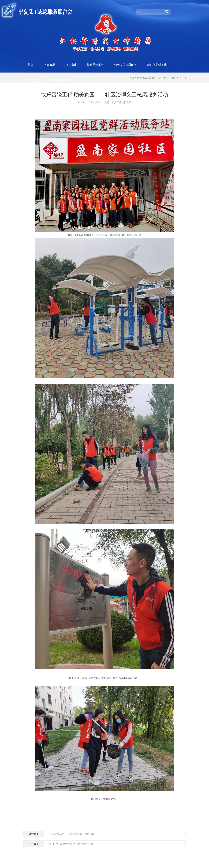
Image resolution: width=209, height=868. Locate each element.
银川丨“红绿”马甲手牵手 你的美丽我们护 (71, 844)
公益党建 (71, 65)
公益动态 (33, 80)
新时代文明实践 (157, 65)
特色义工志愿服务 (125, 65)
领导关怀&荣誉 (59, 80)
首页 (31, 65)
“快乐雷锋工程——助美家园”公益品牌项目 (72, 834)
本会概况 (49, 65)
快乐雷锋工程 (95, 65)
